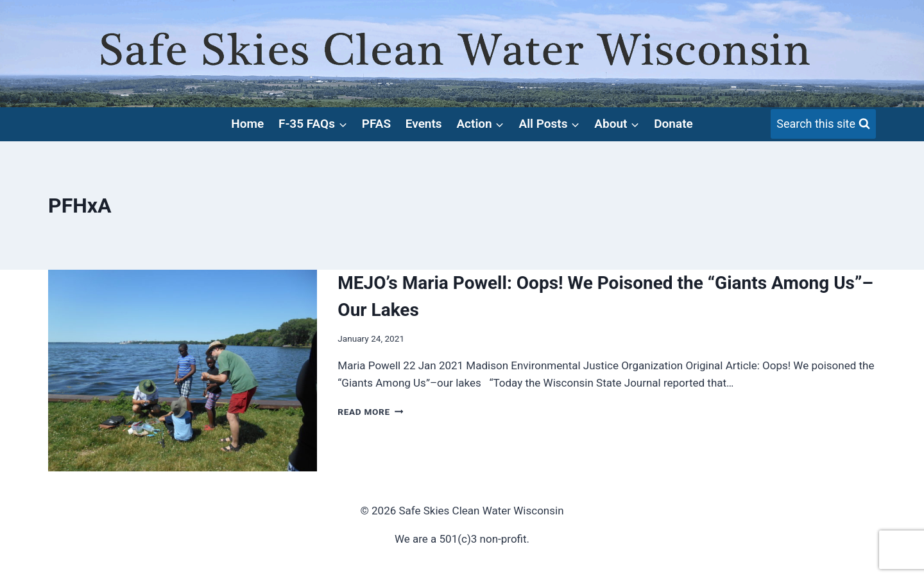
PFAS (376, 124)
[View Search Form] (823, 124)
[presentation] (183, 371)
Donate (673, 124)
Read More (370, 412)
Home (247, 124)
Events (424, 124)
